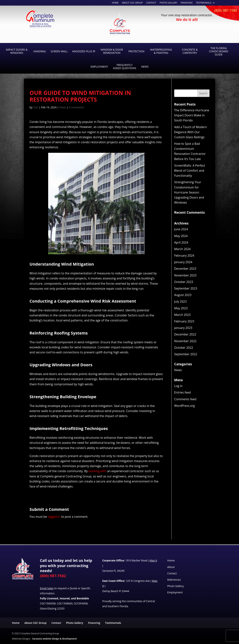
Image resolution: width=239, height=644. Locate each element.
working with (97, 471)
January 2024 (183, 262)
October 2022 (184, 348)
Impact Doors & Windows (17, 51)
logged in (54, 517)
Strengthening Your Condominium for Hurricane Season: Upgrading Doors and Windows (189, 192)
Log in (178, 386)
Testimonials (204, 3)
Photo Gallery (168, 3)
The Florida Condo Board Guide (219, 51)
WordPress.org (184, 406)
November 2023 (185, 275)
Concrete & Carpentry (190, 51)
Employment (99, 67)
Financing (187, 3)
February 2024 (184, 256)
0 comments (76, 107)
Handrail (40, 51)
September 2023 (186, 288)
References (174, 580)
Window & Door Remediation (112, 51)
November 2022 (185, 341)
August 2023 (183, 295)
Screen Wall (59, 51)
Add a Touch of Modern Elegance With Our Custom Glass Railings (191, 132)
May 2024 (181, 236)
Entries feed (183, 392)
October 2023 (184, 282)
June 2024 (181, 229)
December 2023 (185, 269)
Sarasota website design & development (55, 639)
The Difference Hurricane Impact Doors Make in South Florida (192, 115)
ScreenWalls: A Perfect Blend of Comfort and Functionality (190, 171)
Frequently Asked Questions (125, 66)
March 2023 (182, 315)
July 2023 (180, 301)
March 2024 (182, 249)
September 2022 (186, 354)
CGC (36, 107)
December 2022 (185, 334)
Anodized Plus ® (84, 51)
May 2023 (181, 308)
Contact (151, 3)
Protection (136, 51)
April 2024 (181, 242)
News (145, 67)
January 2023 (183, 328)
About (171, 567)
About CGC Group (35, 623)
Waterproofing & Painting (161, 51)
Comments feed (185, 399)
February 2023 (184, 321)
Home (171, 560)
